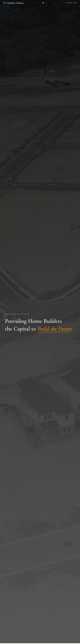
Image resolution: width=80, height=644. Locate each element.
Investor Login (73, 3)
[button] (43, 3)
